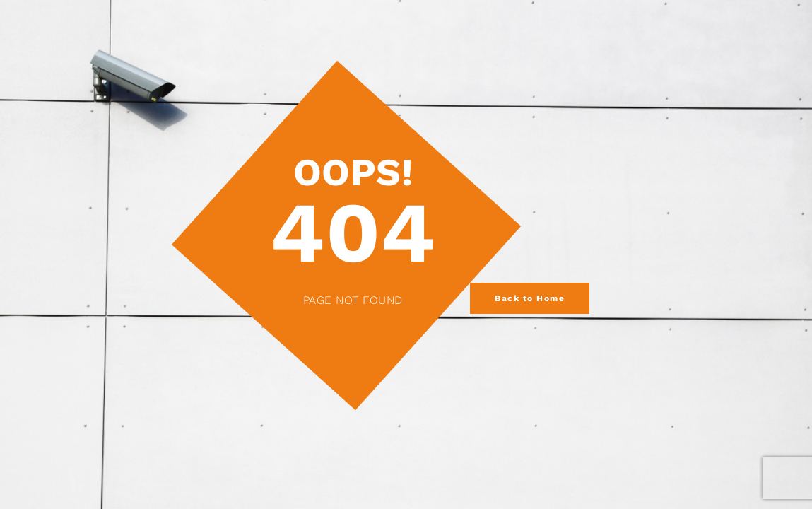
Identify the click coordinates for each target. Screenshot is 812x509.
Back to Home (530, 298)
